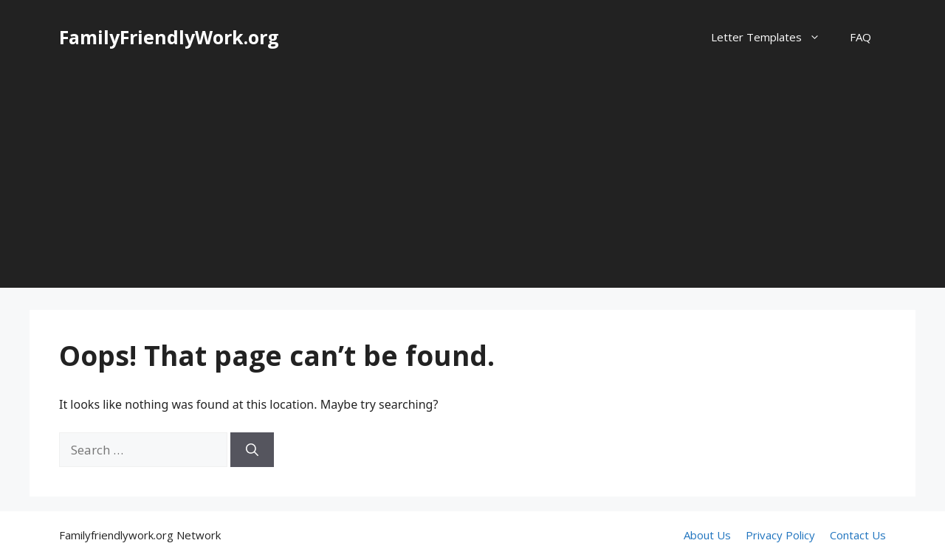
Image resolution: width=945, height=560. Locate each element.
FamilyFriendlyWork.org (169, 37)
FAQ (860, 37)
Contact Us (858, 535)
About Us (707, 535)
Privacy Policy (780, 535)
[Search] (252, 450)
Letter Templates (773, 37)
